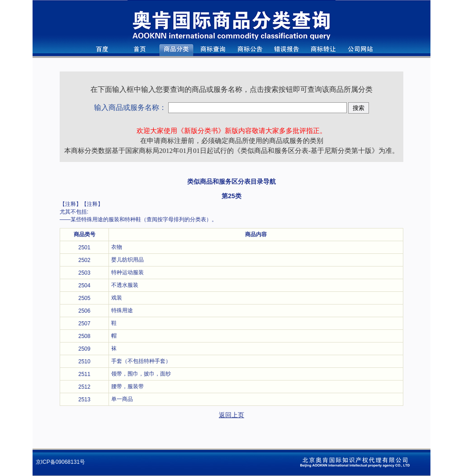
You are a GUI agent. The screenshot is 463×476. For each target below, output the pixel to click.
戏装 (117, 298)
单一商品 (122, 399)
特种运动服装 (128, 272)
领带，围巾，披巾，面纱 (144, 374)
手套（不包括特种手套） (141, 361)
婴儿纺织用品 (128, 260)
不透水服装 (125, 285)
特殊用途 (122, 310)
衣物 (117, 247)
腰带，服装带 (128, 386)
